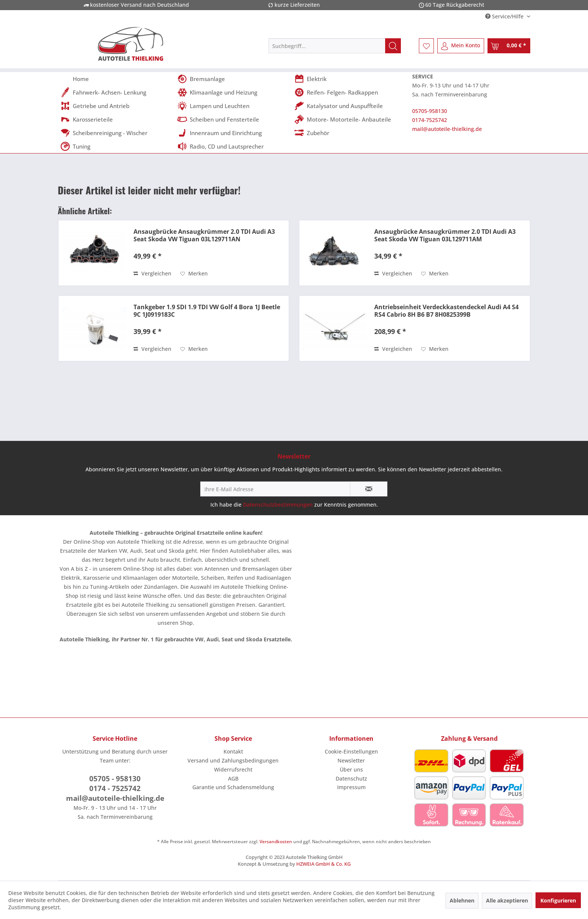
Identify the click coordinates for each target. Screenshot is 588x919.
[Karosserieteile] (116, 119)
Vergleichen (152, 273)
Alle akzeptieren (507, 900)
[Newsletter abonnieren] (369, 489)
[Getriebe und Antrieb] (116, 106)
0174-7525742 (430, 120)
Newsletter (351, 760)
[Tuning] (116, 146)
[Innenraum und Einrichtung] (233, 133)
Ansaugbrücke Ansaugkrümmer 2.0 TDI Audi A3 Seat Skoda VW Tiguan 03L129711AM (445, 235)
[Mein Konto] (461, 46)
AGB (233, 778)
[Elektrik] (350, 79)
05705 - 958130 (115, 779)
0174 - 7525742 (115, 788)
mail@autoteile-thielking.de (447, 129)
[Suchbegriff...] (335, 46)
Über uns (351, 769)
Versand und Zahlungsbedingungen (233, 760)
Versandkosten (276, 842)
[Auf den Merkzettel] (194, 274)
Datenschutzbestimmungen (278, 505)
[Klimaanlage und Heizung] (233, 92)
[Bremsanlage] (233, 79)
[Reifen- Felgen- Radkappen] (350, 92)
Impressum (351, 787)
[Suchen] (393, 46)
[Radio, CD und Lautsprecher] (233, 146)
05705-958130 (430, 111)
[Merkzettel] (426, 46)
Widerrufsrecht (233, 769)
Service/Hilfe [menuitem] (505, 16)
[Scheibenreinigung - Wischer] (116, 133)
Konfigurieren (558, 900)
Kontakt (233, 751)
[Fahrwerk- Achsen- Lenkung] (116, 92)
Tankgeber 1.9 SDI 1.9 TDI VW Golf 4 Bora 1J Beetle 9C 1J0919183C (207, 311)
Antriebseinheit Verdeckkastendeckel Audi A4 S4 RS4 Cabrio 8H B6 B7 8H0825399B (446, 311)
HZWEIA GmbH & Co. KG (323, 864)
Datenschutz (351, 778)
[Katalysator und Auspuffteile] (350, 106)
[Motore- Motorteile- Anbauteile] (350, 119)
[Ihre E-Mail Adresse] (275, 489)
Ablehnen (462, 900)
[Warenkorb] (509, 46)
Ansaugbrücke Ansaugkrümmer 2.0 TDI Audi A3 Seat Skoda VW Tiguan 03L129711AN (204, 235)
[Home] (116, 79)
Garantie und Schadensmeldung (233, 787)
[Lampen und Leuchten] (233, 106)
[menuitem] (335, 46)
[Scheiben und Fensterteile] (233, 119)
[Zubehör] (350, 133)
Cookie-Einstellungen (351, 751)
